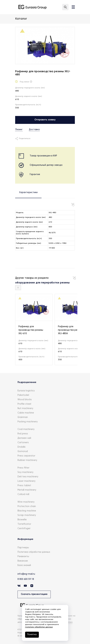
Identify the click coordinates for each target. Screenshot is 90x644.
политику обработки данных (39, 627)
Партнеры (23, 548)
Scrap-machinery (27, 515)
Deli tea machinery (28, 477)
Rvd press (23, 434)
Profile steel (24, 404)
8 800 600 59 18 (26, 579)
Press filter (23, 468)
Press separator (26, 456)
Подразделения (27, 382)
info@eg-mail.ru (26, 574)
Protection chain (27, 506)
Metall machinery (27, 490)
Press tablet (24, 486)
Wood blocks (25, 400)
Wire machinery (26, 502)
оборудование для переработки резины (42, 283)
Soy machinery (25, 472)
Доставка (34, 130)
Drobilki (21, 447)
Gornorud (23, 451)
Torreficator (24, 524)
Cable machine (26, 413)
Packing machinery (28, 422)
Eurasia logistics (26, 391)
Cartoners (23, 443)
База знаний (24, 565)
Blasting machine (27, 511)
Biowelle (22, 520)
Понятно (32, 635)
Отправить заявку (45, 120)
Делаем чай (24, 438)
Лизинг (19, 130)
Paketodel (23, 395)
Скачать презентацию (34, 594)
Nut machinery (25, 409)
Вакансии (23, 561)
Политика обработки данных (34, 552)
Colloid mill (23, 494)
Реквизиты (23, 557)
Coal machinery (26, 429)
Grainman (23, 417)
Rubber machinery (27, 460)
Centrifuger (24, 529)
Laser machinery (26, 481)
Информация (25, 539)
